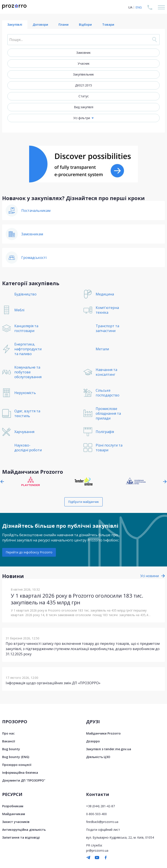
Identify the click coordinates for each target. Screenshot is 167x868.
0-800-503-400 (96, 814)
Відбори (85, 24)
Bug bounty (11, 749)
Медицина (105, 294)
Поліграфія (105, 432)
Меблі (19, 310)
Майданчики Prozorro (103, 733)
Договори (40, 24)
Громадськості (34, 258)
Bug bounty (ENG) (16, 757)
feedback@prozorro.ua (102, 822)
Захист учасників (16, 822)
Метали (102, 349)
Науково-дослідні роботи (28, 448)
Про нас (8, 733)
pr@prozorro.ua (97, 850)
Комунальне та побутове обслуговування (28, 372)
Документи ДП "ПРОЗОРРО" (24, 780)
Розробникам (13, 806)
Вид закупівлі (84, 107)
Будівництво (25, 294)
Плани (63, 24)
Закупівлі (15, 24)
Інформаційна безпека (20, 773)
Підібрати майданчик (83, 502)
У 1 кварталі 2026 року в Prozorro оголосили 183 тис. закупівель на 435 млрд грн (77, 599)
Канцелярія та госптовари (26, 328)
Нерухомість (25, 393)
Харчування (24, 432)
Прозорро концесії (17, 765)
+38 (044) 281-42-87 (100, 806)
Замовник (83, 53)
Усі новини (149, 576)
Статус (84, 96)
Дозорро (93, 741)
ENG (139, 7)
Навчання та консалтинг (106, 372)
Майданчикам (14, 814)
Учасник (84, 63)
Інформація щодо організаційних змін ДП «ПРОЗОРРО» (53, 683)
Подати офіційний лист (103, 830)
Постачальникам (36, 211)
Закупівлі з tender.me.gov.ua (109, 749)
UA (130, 7)
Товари (108, 24)
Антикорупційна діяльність (24, 830)
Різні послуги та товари (109, 448)
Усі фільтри (82, 118)
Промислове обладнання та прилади (108, 413)
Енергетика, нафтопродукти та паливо (28, 349)
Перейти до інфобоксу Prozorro (29, 552)
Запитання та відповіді (21, 837)
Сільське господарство (108, 393)
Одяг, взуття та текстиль (27, 413)
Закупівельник (83, 74)
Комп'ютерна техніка (107, 310)
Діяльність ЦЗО (98, 757)
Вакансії (9, 741)
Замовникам (32, 234)
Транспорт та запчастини (107, 328)
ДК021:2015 (83, 85)
